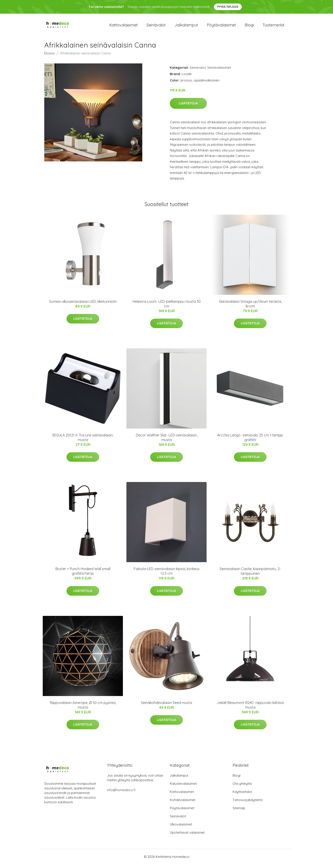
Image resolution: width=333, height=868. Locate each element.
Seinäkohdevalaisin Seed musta (166, 706)
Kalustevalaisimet (183, 787)
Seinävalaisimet (219, 71)
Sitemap (239, 812)
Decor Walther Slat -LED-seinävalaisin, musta (167, 441)
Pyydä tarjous (228, 7)
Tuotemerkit (273, 27)
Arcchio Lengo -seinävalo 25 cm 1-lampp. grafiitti (250, 441)
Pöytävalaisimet (221, 27)
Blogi (249, 27)
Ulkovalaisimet (181, 828)
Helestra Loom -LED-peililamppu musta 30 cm (167, 307)
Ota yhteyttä (242, 787)
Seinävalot (156, 27)
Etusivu (50, 57)
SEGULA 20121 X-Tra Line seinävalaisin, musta (83, 441)
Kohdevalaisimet (183, 804)
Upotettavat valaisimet (187, 836)
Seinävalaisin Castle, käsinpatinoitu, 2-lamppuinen (250, 575)
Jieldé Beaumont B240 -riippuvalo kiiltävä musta (250, 709)
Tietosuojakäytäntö (248, 804)
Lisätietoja (188, 107)
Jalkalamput (186, 27)
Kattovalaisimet (123, 27)
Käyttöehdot (242, 795)
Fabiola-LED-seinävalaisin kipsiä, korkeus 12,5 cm (167, 575)
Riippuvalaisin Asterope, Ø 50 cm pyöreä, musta (83, 709)
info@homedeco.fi (121, 794)
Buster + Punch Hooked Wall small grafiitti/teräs (83, 575)
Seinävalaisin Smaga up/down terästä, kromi (250, 307)
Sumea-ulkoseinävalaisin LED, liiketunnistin (83, 305)
